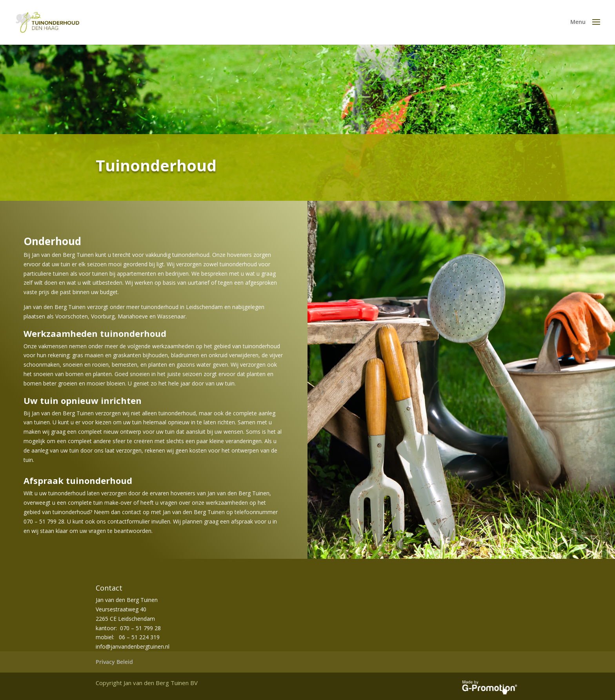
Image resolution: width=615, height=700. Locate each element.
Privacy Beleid (114, 662)
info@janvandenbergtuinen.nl (133, 646)
